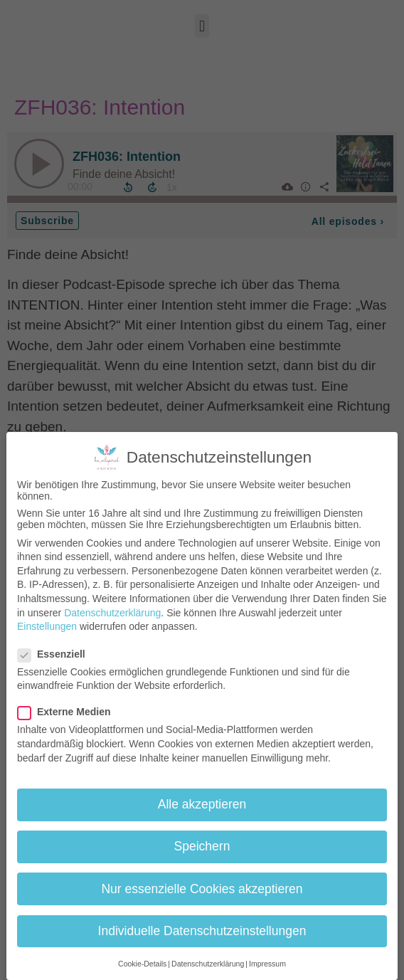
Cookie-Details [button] (142, 964)
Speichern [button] (202, 846)
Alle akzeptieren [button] (202, 804)
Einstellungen (47, 626)
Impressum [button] (267, 964)
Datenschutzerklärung (112, 613)
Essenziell (56, 654)
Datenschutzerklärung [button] (208, 964)
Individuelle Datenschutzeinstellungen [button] (202, 931)
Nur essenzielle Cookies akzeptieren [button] (202, 889)
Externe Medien (68, 712)
